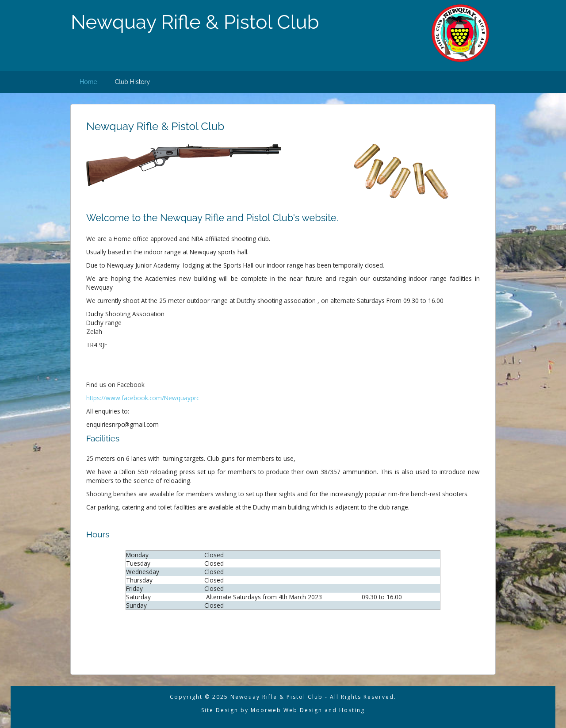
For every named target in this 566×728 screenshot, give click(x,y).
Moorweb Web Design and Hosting (307, 710)
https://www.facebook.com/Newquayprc (143, 398)
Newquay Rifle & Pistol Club (195, 22)
